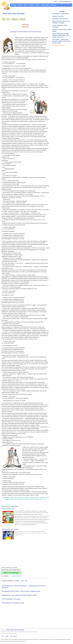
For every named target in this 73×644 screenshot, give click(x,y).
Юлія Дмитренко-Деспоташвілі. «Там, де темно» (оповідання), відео (21, 591)
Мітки (38, 5)
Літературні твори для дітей (60, 19)
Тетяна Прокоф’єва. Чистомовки (11, 599)
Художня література (58, 16)
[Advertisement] (25, 551)
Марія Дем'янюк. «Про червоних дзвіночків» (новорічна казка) (19, 595)
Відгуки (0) (15, 19)
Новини (32, 5)
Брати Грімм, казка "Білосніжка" (16, 630)
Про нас (54, 5)
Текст (8, 19)
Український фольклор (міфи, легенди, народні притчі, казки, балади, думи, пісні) (61, 35)
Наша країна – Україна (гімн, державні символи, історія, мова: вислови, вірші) (62, 41)
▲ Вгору (14, 5)
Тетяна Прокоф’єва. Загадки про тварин (13, 603)
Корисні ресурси (13, 636)
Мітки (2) (22, 19)
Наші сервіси (45, 5)
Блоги (20, 5)
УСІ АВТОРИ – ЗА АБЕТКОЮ (61, 14)
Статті (26, 5)
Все (4, 19)
